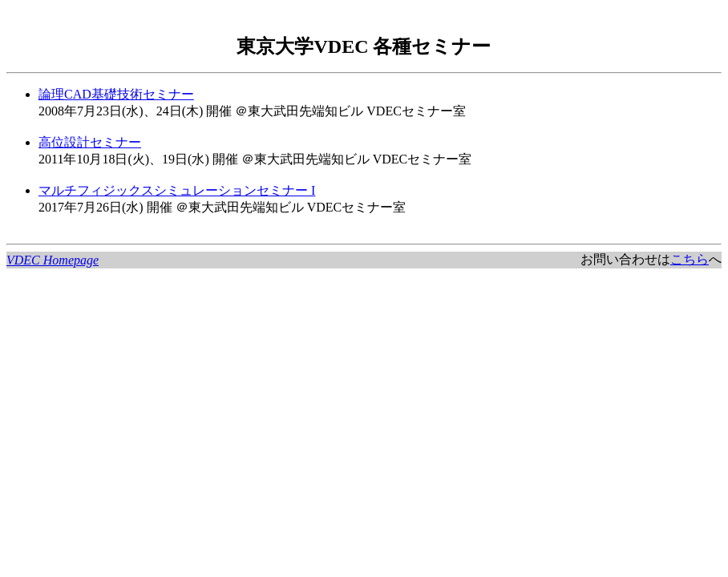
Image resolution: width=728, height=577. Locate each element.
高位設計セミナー (90, 142)
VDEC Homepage (53, 260)
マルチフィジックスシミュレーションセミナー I (177, 190)
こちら (690, 259)
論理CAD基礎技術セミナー (116, 94)
